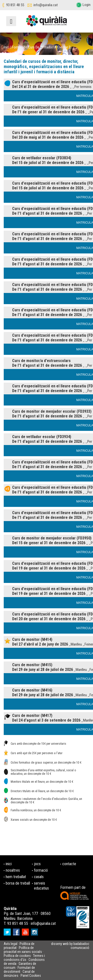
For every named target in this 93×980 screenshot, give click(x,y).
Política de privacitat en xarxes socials (23, 950)
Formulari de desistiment (19, 970)
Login (87, 5)
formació (41, 870)
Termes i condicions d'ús (24, 958)
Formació (19, 47)
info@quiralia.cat (46, 5)
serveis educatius (41, 886)
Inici (7, 47)
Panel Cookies (31, 976)
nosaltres (13, 870)
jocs (37, 864)
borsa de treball (18, 883)
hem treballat (16, 877)
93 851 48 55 (15, 5)
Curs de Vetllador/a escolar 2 (49, 47)
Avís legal (11, 944)
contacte (69, 864)
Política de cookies (17, 956)
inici (9, 864)
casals (39, 877)
